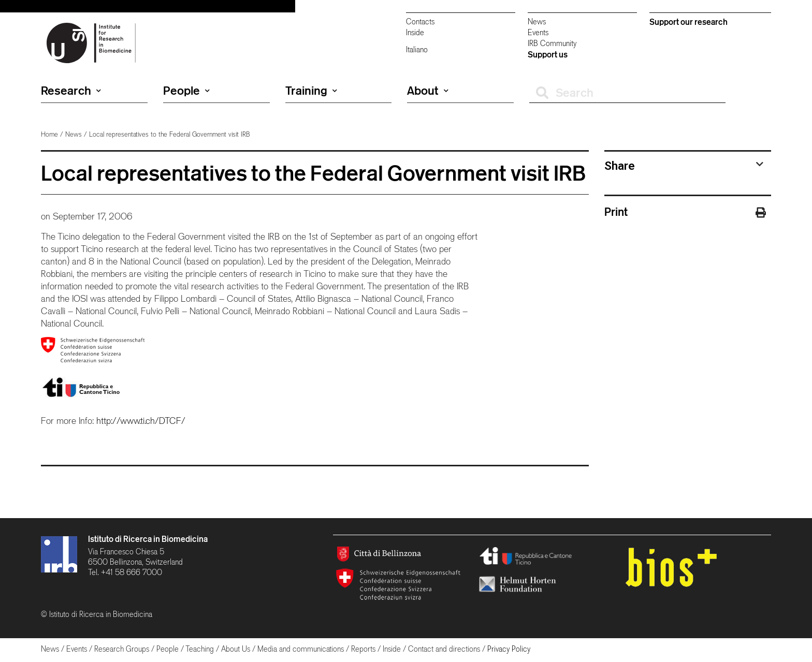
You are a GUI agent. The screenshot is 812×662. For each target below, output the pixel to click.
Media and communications (301, 649)
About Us (236, 649)
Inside (415, 32)
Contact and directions (444, 649)
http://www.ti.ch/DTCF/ (141, 421)
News (537, 21)
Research (71, 91)
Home (49, 134)
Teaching (200, 649)
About (428, 91)
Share (620, 166)
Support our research (688, 22)
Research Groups (122, 649)
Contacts (420, 21)
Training (311, 91)
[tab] (684, 166)
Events (538, 32)
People (186, 91)
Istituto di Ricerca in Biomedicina (148, 539)
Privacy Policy (509, 649)
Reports (363, 649)
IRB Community (552, 43)
